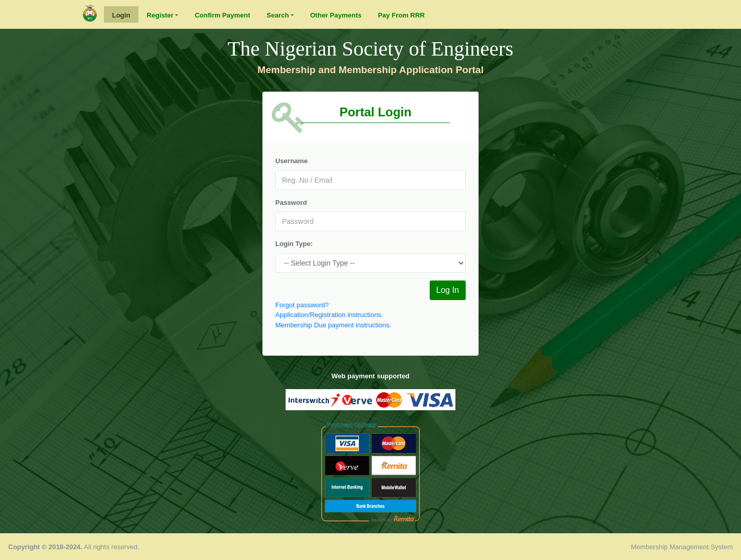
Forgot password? (302, 305)
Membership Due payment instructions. (333, 325)
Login (121, 15)
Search (278, 15)
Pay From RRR (401, 15)
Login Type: (294, 244)
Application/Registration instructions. (329, 315)
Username (292, 161)
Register (160, 15)
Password (291, 203)
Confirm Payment (222, 15)
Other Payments (336, 15)
